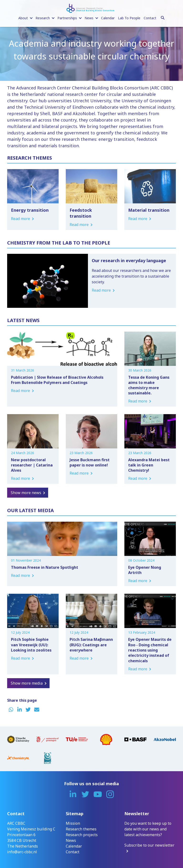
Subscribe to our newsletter (149, 845)
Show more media (27, 683)
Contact (150, 18)
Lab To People (129, 18)
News (71, 840)
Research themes (81, 829)
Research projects (82, 835)
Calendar (108, 18)
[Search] (163, 17)
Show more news (26, 493)
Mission (73, 823)
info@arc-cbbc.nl (22, 852)
